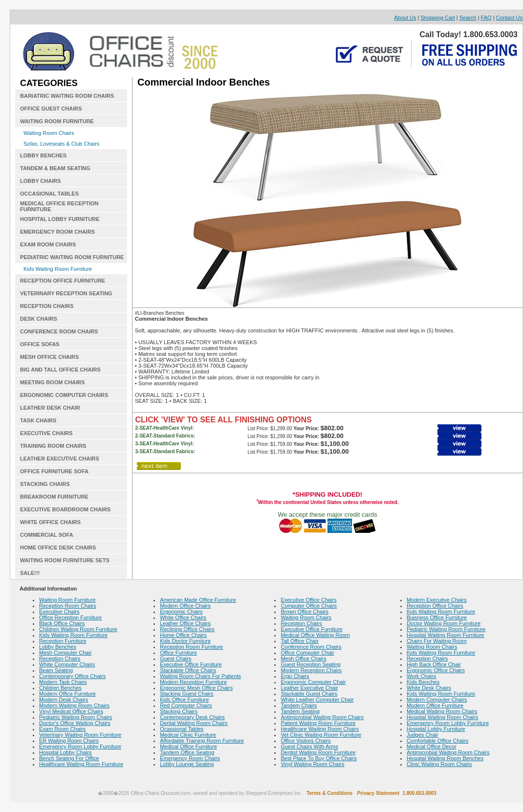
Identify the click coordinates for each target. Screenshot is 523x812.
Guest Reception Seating (310, 664)
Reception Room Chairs (68, 606)
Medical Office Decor (432, 746)
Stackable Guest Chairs (309, 694)
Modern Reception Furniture (193, 682)
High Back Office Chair (434, 664)
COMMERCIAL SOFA (47, 535)
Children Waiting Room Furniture (78, 629)
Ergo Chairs (295, 676)
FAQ (486, 18)
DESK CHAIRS (39, 319)
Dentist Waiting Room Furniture (318, 752)
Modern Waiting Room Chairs (74, 705)
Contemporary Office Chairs (72, 676)
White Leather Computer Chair (317, 700)
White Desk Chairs (429, 688)
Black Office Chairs (62, 623)
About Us (405, 18)
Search (468, 18)
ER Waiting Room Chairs (69, 741)
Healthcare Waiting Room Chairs (320, 729)
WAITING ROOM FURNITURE (57, 121)
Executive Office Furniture (191, 664)
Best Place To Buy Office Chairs (319, 758)
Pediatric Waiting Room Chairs (76, 717)
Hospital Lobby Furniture (436, 729)
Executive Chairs (59, 612)
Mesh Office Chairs (303, 658)
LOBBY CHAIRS (41, 181)
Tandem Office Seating (187, 752)
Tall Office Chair (299, 641)
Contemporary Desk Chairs (192, 717)
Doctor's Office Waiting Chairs (75, 723)
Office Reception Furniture (70, 617)
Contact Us (509, 18)
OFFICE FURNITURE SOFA (54, 471)
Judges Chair (423, 735)
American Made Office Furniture (198, 600)
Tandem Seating (300, 711)
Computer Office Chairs (309, 606)
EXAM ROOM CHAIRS (48, 244)
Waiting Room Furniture (67, 600)
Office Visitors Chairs (305, 741)
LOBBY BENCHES (43, 155)
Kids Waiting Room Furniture (58, 269)
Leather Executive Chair (309, 688)
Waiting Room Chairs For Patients (200, 676)
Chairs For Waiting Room (437, 641)
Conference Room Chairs (311, 647)
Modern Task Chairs (63, 682)
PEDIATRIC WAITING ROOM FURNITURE (72, 257)
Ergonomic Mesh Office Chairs (196, 688)
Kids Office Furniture (184, 700)
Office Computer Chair (307, 653)
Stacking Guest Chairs (186, 694)
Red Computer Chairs (186, 705)
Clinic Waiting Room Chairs (439, 764)
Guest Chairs (175, 658)
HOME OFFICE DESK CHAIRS (58, 548)
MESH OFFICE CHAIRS (49, 357)
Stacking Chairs (179, 711)
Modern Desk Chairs (64, 700)
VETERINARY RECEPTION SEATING (66, 293)
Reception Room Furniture (191, 647)
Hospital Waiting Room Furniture (446, 635)
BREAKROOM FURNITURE (54, 497)
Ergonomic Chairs (181, 612)
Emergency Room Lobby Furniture (80, 746)
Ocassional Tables (182, 729)
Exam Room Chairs (62, 729)
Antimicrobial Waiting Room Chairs (322, 717)
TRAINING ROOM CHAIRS (53, 446)
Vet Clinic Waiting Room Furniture (321, 735)
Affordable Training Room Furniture (202, 741)
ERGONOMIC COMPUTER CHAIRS (64, 395)
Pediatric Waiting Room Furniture (446, 629)
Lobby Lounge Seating (187, 764)
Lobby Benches (58, 647)
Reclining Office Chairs (187, 629)
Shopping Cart (437, 18)
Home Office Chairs (183, 635)
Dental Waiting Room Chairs (194, 723)
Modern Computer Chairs (437, 700)
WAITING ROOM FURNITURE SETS (65, 560)
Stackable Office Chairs (188, 670)
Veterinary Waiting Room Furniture (80, 735)
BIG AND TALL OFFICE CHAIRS (60, 370)
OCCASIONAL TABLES (49, 194)
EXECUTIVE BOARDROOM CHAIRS (65, 509)
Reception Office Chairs (435, 606)
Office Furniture (178, 653)
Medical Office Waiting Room (315, 635)
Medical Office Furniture (188, 746)
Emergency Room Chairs (190, 758)
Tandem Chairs (299, 705)
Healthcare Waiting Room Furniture (81, 764)
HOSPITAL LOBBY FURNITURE (60, 219)
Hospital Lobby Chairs (65, 752)
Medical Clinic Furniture (188, 735)
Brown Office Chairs (305, 612)
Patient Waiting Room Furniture (318, 723)
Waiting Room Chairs (49, 133)
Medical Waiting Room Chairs (442, 711)
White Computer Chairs (67, 664)
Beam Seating (56, 670)
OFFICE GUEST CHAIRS (51, 109)
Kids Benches (423, 682)
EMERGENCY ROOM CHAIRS (57, 232)
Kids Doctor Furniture (185, 641)
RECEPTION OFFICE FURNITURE (63, 281)
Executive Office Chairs (308, 600)
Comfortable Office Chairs (437, 741)
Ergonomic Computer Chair (313, 682)
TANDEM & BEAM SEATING (55, 168)
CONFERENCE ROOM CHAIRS (59, 331)
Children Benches (60, 688)
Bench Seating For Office (69, 758)
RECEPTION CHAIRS (47, 306)
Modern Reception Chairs (311, 670)
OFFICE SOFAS (40, 344)
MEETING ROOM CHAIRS (53, 382)
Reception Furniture (63, 641)
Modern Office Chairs (185, 606)
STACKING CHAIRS (45, 484)
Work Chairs (421, 676)
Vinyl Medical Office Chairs (71, 711)
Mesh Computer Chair (65, 653)
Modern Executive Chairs (437, 600)
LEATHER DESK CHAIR (50, 408)
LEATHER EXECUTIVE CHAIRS (60, 459)
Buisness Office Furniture (437, 617)
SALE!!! (30, 573)
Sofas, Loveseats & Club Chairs (61, 144)
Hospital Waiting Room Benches (445, 758)
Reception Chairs (60, 658)
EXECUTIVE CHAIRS (46, 433)
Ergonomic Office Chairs (436, 670)
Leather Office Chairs (185, 623)
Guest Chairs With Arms (309, 746)
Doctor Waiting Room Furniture (444, 623)
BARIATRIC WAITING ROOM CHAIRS (67, 96)
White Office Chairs (183, 617)
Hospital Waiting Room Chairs (442, 717)
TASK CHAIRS (38, 420)
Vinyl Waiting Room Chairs (312, 764)
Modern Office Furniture (67, 694)
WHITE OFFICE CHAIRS (50, 522)
